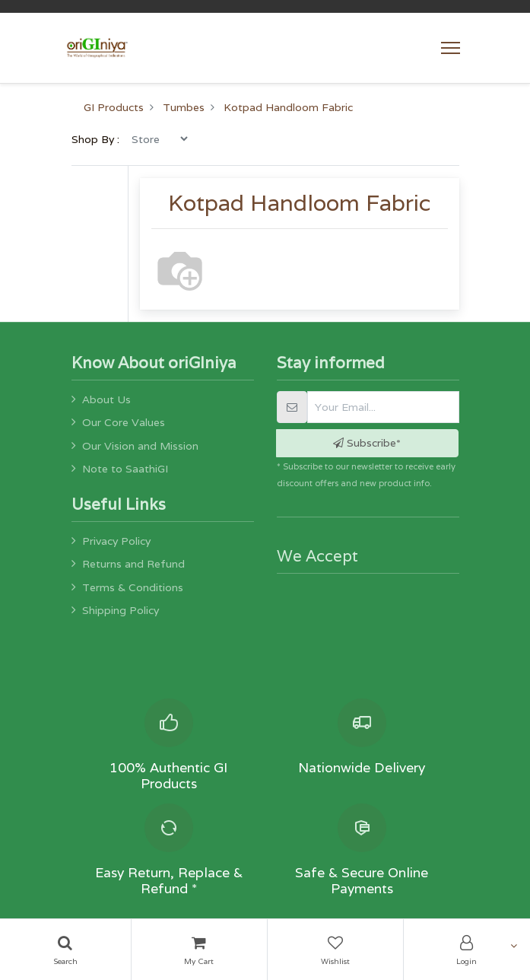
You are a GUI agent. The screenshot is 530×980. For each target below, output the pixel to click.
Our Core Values (124, 422)
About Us (106, 399)
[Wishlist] (335, 950)
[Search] (65, 950)
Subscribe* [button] (367, 443)
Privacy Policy (116, 541)
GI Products (114, 107)
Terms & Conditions (133, 587)
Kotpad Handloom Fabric (288, 107)
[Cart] (200, 950)
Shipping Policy (121, 610)
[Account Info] (467, 950)
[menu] (159, 138)
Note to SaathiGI (125, 469)
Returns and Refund (133, 564)
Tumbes (184, 107)
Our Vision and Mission (140, 446)
